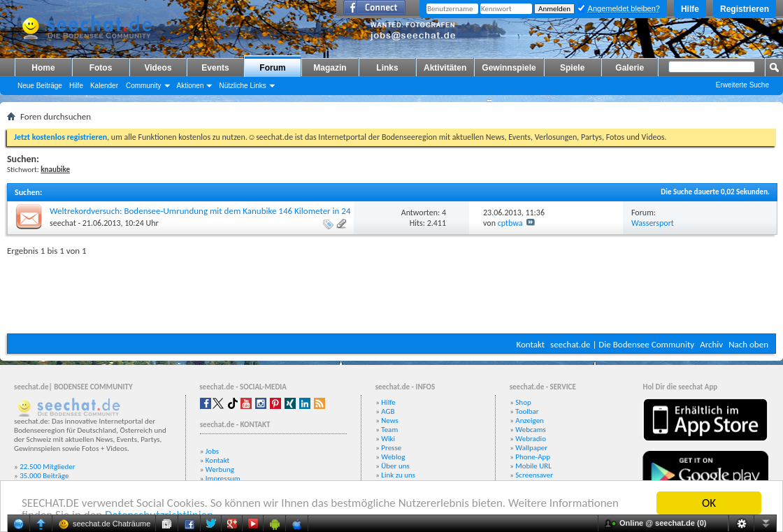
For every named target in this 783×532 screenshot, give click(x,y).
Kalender (104, 86)
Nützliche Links (242, 86)
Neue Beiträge (40, 86)
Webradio (531, 439)
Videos (158, 68)
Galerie (630, 68)
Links (387, 68)
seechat (63, 223)
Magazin (330, 68)
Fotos (101, 68)
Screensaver (534, 475)
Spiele (572, 68)
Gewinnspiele (509, 68)
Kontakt (530, 344)
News (390, 420)
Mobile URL (533, 466)
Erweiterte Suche (742, 85)
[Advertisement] (391, 292)
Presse (391, 448)
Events (215, 68)
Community (144, 86)
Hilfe (690, 9)
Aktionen (191, 86)
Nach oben (748, 344)
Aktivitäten (445, 68)
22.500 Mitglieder (48, 467)
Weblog (393, 457)
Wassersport (653, 223)
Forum (272, 68)
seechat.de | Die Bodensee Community (622, 344)
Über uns (395, 466)
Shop (523, 402)
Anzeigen (530, 420)
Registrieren (745, 9)
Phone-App (533, 457)
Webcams (531, 430)
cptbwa (510, 223)
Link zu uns (398, 475)
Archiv (711, 344)
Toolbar (527, 411)
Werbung (220, 469)
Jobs (212, 451)
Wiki (388, 439)
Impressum (223, 479)
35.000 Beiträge (44, 476)
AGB (388, 411)
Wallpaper (531, 448)
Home (43, 68)
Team (389, 430)
